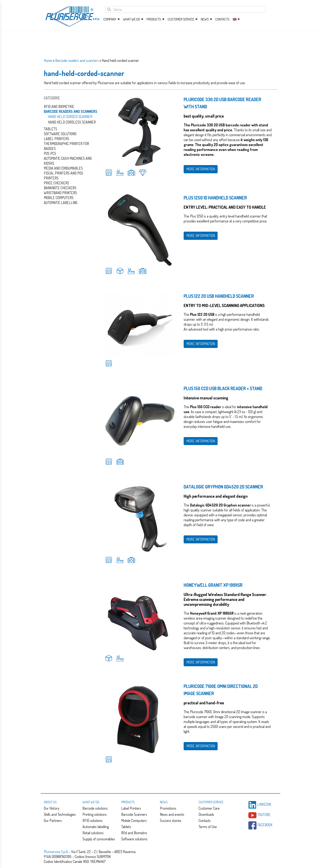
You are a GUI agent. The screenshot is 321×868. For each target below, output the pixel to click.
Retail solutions (93, 833)
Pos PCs (50, 153)
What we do (132, 19)
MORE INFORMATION (201, 169)
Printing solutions (95, 814)
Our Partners (53, 820)
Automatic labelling (96, 827)
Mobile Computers (134, 820)
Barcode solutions (95, 808)
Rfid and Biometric (59, 107)
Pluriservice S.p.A (56, 852)
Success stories (171, 820)
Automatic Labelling (61, 203)
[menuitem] (235, 19)
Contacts (222, 19)
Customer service (181, 19)
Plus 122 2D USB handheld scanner (219, 296)
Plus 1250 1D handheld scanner (215, 198)
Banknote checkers (60, 188)
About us (50, 802)
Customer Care (209, 808)
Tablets (50, 129)
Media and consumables (63, 168)
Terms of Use (208, 827)
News (205, 19)
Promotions (168, 808)
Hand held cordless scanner (72, 122)
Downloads (206, 814)
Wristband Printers (60, 193)
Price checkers (57, 183)
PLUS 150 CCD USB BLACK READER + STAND (223, 388)
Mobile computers (59, 198)
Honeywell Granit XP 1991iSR (213, 585)
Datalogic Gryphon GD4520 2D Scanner (223, 487)
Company (110, 19)
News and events (172, 814)
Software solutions (60, 134)
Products (154, 19)
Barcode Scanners (134, 814)
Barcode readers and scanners (77, 60)
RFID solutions (93, 820)
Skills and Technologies (60, 814)
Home (48, 60)
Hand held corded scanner (70, 117)
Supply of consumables (99, 839)
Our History (52, 808)
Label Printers (57, 139)
